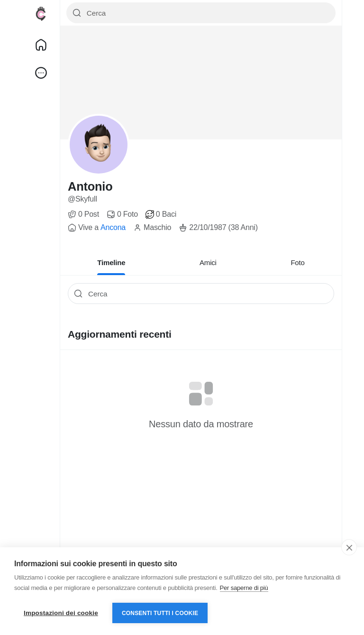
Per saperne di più (244, 588)
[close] (349, 547)
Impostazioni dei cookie (61, 613)
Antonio (90, 186)
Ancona (113, 227)
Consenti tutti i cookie (160, 613)
